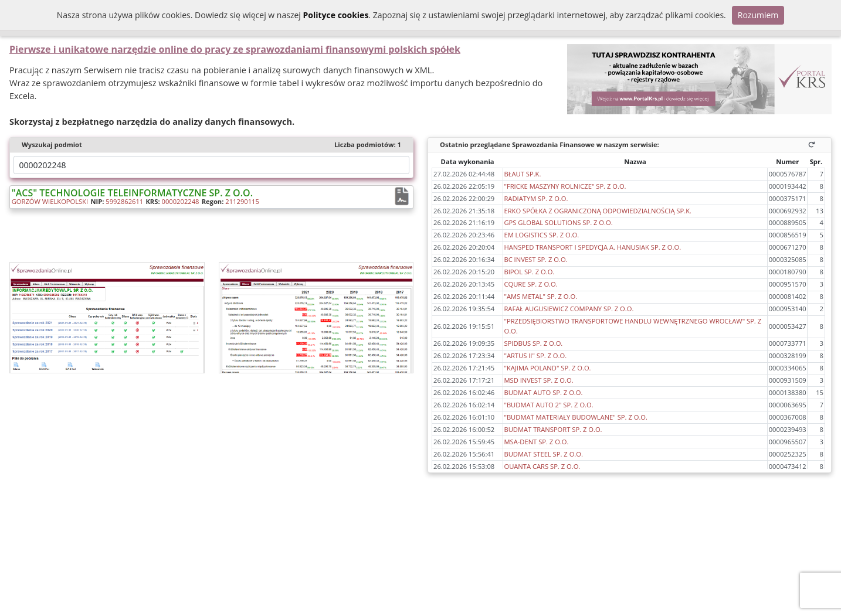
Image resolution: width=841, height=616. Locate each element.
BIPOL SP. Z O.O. (529, 272)
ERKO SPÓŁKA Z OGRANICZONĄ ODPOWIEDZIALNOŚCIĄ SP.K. (598, 211)
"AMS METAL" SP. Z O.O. (540, 296)
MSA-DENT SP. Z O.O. (536, 442)
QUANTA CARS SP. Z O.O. (542, 466)
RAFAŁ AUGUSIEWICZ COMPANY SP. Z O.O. (569, 309)
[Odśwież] (814, 144)
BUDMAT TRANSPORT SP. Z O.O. (553, 429)
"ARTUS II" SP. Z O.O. (535, 355)
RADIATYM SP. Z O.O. (536, 198)
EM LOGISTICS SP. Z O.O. (541, 235)
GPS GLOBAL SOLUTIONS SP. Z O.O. (558, 222)
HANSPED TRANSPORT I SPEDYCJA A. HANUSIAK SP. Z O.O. (592, 247)
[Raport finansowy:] (403, 196)
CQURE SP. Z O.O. (530, 284)
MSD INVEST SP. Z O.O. (538, 380)
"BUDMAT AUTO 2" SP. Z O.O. (548, 405)
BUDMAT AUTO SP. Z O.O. (543, 392)
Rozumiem (758, 15)
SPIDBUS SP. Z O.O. (533, 343)
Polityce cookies (335, 15)
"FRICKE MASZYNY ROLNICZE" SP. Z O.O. (565, 186)
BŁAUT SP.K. (522, 174)
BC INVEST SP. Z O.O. (535, 259)
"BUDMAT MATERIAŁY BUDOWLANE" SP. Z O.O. (576, 417)
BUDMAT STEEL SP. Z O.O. (543, 454)
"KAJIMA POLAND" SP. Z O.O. (547, 368)
